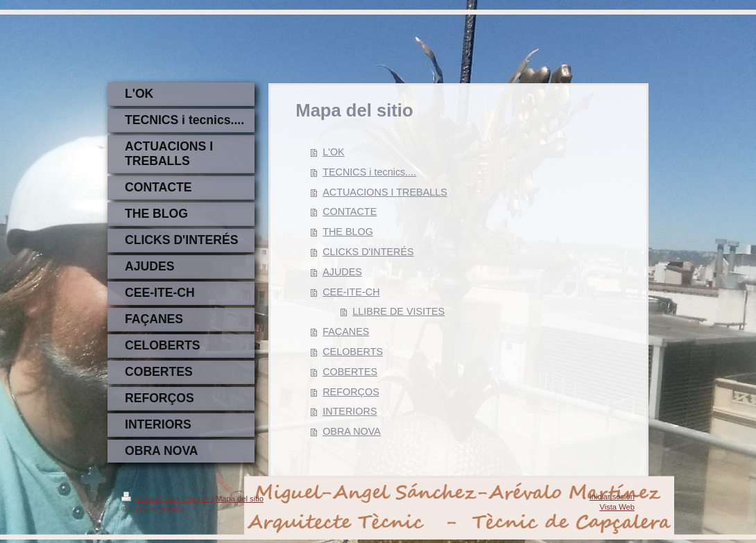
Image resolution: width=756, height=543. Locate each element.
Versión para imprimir (166, 499)
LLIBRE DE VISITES (398, 311)
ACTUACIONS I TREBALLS (385, 192)
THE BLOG (348, 232)
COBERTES (350, 372)
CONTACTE (350, 212)
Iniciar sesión (612, 497)
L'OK (334, 152)
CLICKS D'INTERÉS (368, 252)
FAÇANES (346, 331)
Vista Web (617, 507)
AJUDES (342, 272)
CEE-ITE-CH (351, 292)
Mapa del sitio (240, 499)
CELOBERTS (353, 352)
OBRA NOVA (352, 431)
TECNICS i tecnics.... (369, 172)
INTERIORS (350, 411)
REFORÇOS (351, 392)
